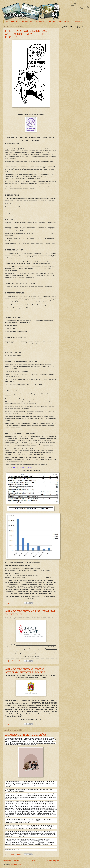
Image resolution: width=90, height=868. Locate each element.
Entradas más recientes (12, 861)
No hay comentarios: (16, 603)
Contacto (51, 21)
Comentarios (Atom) (16, 864)
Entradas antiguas (52, 861)
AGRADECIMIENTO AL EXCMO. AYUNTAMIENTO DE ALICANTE (25, 671)
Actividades (40, 21)
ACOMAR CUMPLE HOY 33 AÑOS (26, 735)
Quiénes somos (27, 21)
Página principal (11, 21)
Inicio (33, 861)
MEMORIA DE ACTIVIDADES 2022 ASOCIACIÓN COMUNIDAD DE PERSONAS (26, 34)
